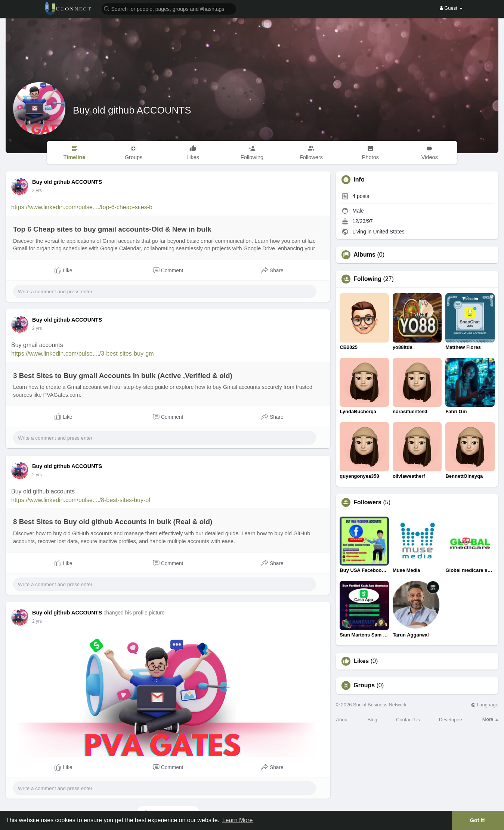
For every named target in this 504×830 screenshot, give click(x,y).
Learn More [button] (238, 820)
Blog (372, 720)
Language (485, 705)
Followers (367, 502)
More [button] (490, 719)
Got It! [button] (478, 820)
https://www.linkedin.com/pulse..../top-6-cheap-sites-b (82, 207)
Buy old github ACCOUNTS (132, 110)
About (342, 720)
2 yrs (37, 191)
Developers (451, 720)
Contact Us (408, 720)
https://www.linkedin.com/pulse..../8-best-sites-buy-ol (81, 500)
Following (367, 279)
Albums (364, 255)
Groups (364, 685)
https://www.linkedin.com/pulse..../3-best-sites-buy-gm (82, 354)
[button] (169, 8)
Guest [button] (451, 8)
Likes (361, 661)
